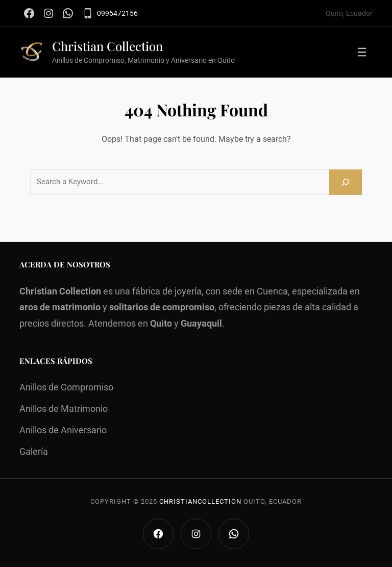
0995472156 (117, 13)
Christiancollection (200, 501)
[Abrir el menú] (362, 52)
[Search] (346, 182)
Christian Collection (107, 46)
